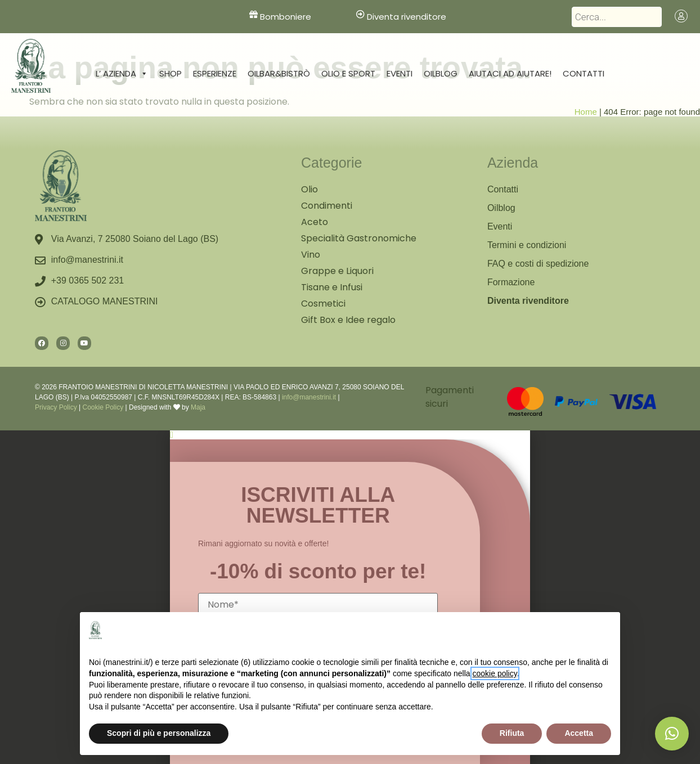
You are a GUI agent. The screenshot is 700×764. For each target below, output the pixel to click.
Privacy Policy (56, 407)
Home (586, 112)
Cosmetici (323, 304)
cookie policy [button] (495, 673)
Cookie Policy (103, 407)
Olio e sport (348, 73)
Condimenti (327, 206)
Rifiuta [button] (512, 733)
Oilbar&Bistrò (279, 73)
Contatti (584, 73)
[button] (672, 734)
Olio (309, 189)
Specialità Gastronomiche (359, 238)
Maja (198, 407)
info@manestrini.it (309, 397)
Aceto (315, 222)
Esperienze (215, 73)
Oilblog (441, 73)
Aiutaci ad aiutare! (510, 73)
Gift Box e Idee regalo (348, 320)
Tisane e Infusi (332, 287)
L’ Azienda (122, 74)
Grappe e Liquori (337, 271)
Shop (170, 73)
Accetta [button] (579, 733)
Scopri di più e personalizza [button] (159, 733)
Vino (311, 255)
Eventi (400, 73)
